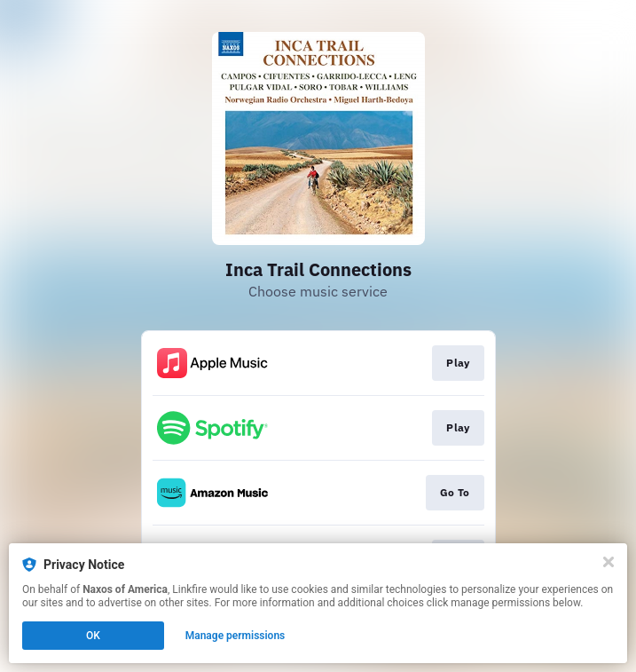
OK (93, 636)
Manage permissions (236, 636)
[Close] (609, 562)
